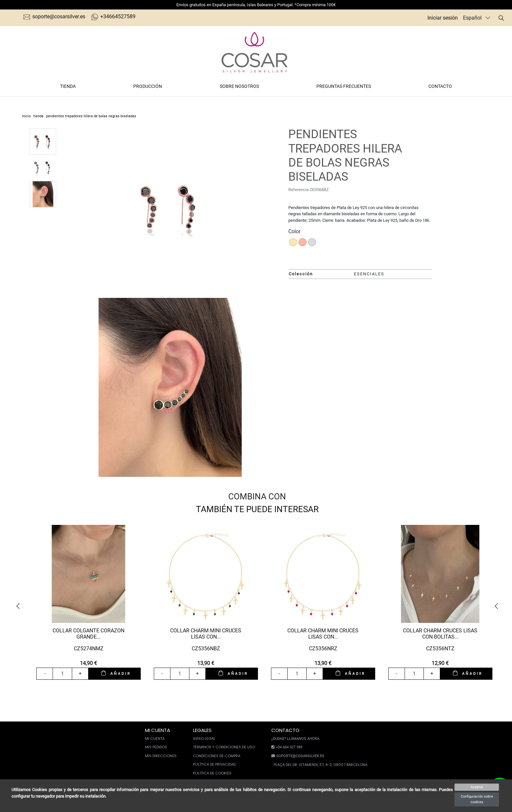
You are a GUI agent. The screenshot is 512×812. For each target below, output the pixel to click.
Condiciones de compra (217, 756)
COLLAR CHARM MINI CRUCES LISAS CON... (206, 634)
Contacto (440, 86)
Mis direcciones (161, 756)
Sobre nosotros (239, 86)
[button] (20, 606)
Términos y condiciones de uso (224, 747)
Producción (148, 86)
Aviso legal (204, 739)
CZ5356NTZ (440, 649)
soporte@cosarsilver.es (54, 16)
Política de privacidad (214, 764)
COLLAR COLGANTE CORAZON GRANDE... (88, 634)
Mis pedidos (156, 747)
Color (294, 231)
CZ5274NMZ (89, 649)
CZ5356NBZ (206, 649)
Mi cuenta (155, 739)
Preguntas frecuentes (344, 86)
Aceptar (477, 787)
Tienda (68, 86)
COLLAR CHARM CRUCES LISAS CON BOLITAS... (440, 634)
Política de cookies (212, 773)
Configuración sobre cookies (477, 799)
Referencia (298, 190)
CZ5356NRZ (323, 649)
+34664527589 (113, 16)
